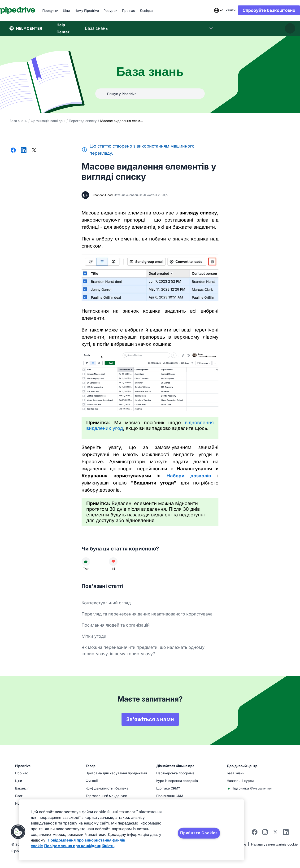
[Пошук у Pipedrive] (150, 94)
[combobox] (209, 10)
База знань (18, 121)
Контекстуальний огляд (106, 603)
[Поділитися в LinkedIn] (24, 151)
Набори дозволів (189, 476)
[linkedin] (286, 833)
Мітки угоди (94, 636)
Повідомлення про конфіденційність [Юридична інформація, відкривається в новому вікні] (79, 846)
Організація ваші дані (48, 121)
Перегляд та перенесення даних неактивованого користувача (147, 614)
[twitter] (275, 834)
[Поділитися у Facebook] (13, 151)
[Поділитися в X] (34, 151)
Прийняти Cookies (199, 833)
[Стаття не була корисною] (113, 562)
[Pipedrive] (27, 10)
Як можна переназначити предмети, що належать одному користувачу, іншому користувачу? (143, 650)
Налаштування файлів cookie (274, 844)
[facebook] (255, 834)
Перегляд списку (83, 121)
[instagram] (265, 834)
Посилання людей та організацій (116, 625)
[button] (18, 832)
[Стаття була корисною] (86, 562)
